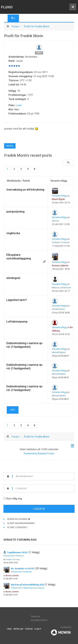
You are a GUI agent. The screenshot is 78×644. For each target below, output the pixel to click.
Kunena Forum (46, 453)
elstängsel (13, 278)
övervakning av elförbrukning (25, 190)
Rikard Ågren (58, 199)
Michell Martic (59, 352)
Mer (13, 410)
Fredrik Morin (58, 309)
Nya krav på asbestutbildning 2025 (28, 585)
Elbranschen (9, 556)
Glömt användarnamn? (21, 523)
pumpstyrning (15, 211)
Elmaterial (27, 572)
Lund (19, 105)
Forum (29, 629)
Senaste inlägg (59, 196)
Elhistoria (20, 556)
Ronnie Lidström (60, 266)
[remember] (5, 498)
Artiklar (18, 629)
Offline (39, 53)
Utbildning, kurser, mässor (34, 588)
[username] (43, 476)
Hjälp (38, 629)
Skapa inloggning (19, 519)
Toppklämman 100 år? (18, 553)
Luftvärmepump (17, 321)
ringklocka (13, 233)
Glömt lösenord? (17, 527)
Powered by (30, 453)
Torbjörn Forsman (61, 242)
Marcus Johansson (62, 287)
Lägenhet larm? (17, 300)
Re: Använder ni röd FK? (23, 569)
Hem (9, 629)
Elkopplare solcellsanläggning (19, 257)
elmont (55, 221)
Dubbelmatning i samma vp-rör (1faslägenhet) (25, 345)
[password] (43, 488)
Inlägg (10, 146)
